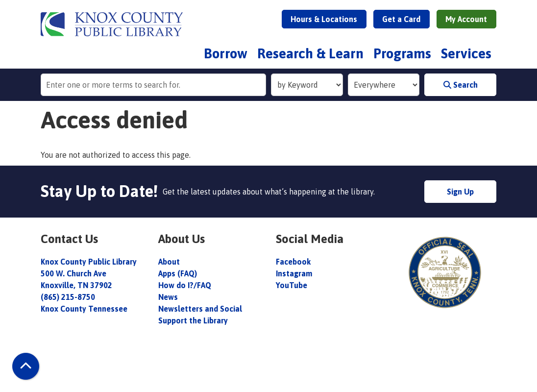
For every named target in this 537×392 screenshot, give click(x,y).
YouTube (292, 285)
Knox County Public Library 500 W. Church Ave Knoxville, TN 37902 (89, 273)
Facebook (293, 262)
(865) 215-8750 (68, 297)
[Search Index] (307, 85)
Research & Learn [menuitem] (310, 53)
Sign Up (460, 192)
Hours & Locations (324, 19)
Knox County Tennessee (84, 309)
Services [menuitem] (466, 53)
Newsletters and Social (200, 309)
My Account (466, 19)
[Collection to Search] (384, 85)
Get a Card (401, 19)
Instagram (294, 273)
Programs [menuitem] (402, 53)
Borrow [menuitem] (226, 53)
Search (461, 85)
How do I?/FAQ (185, 285)
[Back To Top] (26, 366)
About (170, 262)
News (168, 297)
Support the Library (194, 320)
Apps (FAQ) (178, 273)
